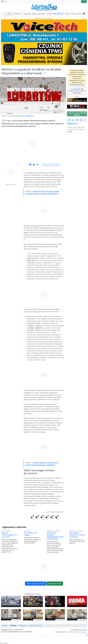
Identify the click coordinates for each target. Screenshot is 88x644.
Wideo (34, 14)
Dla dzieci (27, 531)
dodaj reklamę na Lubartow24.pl (44, 18)
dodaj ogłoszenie (55, 584)
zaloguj (84, 2)
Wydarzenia (27, 14)
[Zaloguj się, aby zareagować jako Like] (32, 517)
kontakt (70, 131)
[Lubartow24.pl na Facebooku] (69, 120)
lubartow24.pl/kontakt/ (77, 85)
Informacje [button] (17, 14)
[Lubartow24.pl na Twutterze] (73, 120)
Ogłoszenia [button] (41, 14)
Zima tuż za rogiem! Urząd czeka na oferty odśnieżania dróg (10, 601)
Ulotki (73, 14)
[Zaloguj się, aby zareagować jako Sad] (51, 517)
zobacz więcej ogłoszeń (36, 584)
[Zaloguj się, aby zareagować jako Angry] (56, 517)
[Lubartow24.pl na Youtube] (77, 120)
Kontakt (5, 626)
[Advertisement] (11, 211)
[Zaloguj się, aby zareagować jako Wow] (46, 517)
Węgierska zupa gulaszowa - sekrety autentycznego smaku (54, 614)
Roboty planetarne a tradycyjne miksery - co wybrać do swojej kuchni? (33, 614)
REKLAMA (13, 626)
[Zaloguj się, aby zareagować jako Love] (37, 517)
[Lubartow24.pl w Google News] (81, 120)
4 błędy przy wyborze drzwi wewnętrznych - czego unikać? (9, 614)
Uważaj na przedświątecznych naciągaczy (76, 602)
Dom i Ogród (6, 531)
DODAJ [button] (8, 14)
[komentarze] (3, 121)
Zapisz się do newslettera (51, 165)
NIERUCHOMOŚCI (58, 14)
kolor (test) (82, 632)
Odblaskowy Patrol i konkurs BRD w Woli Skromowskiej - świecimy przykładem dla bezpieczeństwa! (33, 599)
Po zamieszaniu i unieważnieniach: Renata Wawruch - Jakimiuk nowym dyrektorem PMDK (54, 600)
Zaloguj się (77, 89)
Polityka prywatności (35, 626)
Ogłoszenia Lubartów (14, 527)
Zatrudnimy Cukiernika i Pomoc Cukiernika (77, 535)
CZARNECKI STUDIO (72, 632)
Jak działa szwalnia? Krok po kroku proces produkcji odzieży (76, 614)
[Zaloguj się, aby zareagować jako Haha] (42, 517)
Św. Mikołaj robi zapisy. (31, 534)
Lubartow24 (29, 116)
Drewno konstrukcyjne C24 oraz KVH (9, 535)
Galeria (67, 14)
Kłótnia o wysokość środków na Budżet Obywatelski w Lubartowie (31, 71)
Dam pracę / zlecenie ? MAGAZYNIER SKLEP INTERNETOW (55, 536)
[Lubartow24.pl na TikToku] (85, 120)
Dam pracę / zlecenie (53, 531)
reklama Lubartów (11, 185)
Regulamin (23, 626)
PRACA (49, 14)
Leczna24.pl (83, 630)
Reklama (79, 14)
